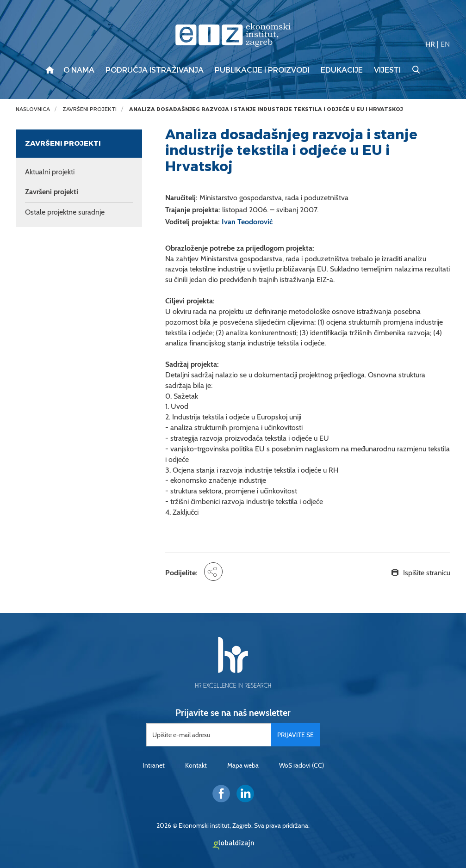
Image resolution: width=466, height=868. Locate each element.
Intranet (154, 765)
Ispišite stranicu (427, 573)
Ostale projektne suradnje (65, 212)
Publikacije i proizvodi (262, 70)
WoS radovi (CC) (301, 765)
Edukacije (342, 70)
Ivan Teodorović (247, 222)
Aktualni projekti (50, 172)
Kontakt (196, 765)
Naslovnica (33, 109)
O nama (79, 70)
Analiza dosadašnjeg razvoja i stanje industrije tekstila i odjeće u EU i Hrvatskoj (266, 109)
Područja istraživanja (155, 70)
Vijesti (387, 70)
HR (430, 44)
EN (445, 44)
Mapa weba (243, 765)
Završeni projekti (90, 109)
